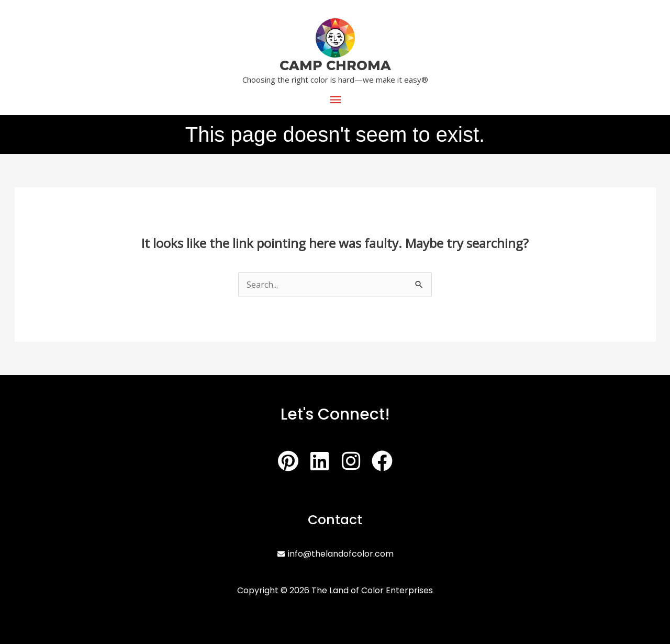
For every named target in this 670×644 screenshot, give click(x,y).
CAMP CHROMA (335, 65)
